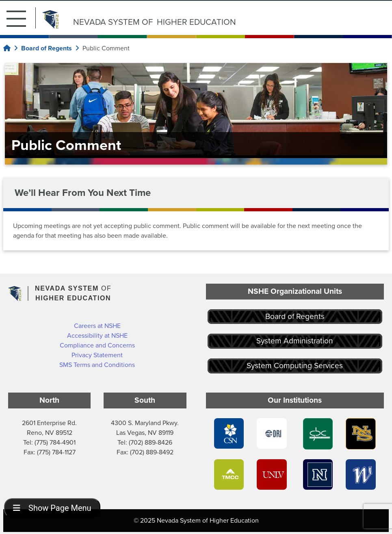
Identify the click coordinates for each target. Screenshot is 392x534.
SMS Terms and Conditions (97, 365)
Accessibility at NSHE (97, 335)
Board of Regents (295, 316)
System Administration (295, 341)
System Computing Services (295, 366)
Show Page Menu (52, 508)
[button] (21, 18)
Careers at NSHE (97, 326)
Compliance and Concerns (97, 345)
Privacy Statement (97, 355)
